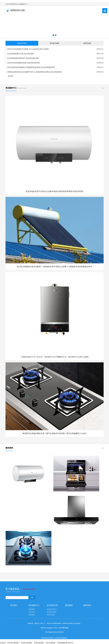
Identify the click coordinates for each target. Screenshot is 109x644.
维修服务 (32, 609)
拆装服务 (32, 615)
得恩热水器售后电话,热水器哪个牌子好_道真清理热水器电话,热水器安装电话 (34, 72)
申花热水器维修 (26, 643)
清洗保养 (32, 612)
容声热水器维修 (13, 643)
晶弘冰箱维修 (50, 643)
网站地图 (65, 628)
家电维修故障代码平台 (66, 643)
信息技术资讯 (22, 43)
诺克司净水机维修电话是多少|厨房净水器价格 (23, 63)
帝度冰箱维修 (39, 643)
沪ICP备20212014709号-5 (54, 632)
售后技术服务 (54, 43)
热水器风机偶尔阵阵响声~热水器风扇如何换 (22, 58)
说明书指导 (87, 43)
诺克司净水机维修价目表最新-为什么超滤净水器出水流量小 (28, 49)
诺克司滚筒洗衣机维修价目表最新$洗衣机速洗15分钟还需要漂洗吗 (30, 67)
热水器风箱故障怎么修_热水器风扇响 (20, 54)
